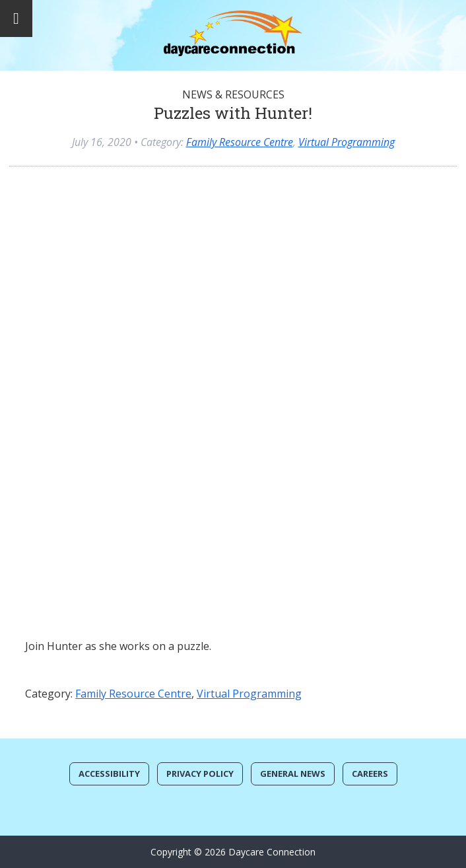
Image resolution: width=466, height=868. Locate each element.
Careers (370, 774)
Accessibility (109, 774)
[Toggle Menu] (16, 18)
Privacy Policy (200, 774)
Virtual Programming (347, 142)
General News (293, 774)
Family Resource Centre (240, 142)
